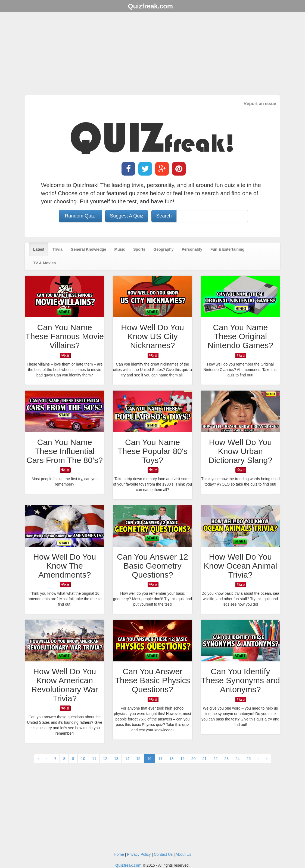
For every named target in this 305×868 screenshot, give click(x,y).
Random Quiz (81, 216)
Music (120, 249)
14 (127, 759)
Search (164, 216)
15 (138, 759)
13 (116, 759)
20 (194, 759)
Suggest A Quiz (127, 216)
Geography (164, 249)
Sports (139, 249)
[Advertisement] (152, 54)
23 (227, 759)
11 (94, 759)
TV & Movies (44, 263)
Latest (39, 249)
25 (249, 759)
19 (182, 759)
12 (105, 759)
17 (160, 759)
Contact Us (163, 854)
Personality (192, 249)
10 (83, 759)
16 (150, 759)
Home (119, 854)
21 (204, 759)
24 (238, 759)
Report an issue (260, 104)
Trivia (57, 249)
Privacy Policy (139, 854)
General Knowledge (88, 249)
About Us (183, 854)
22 (216, 759)
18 (172, 759)
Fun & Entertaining (227, 249)
